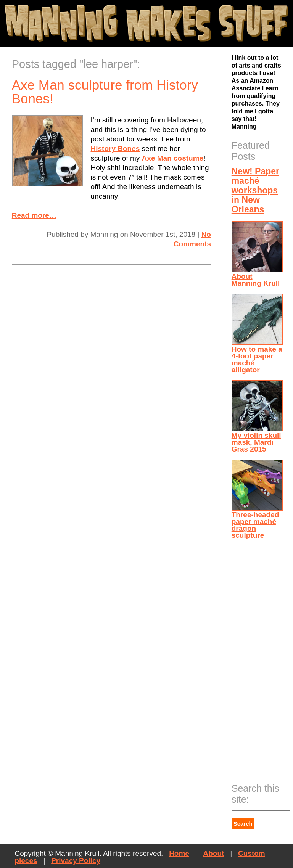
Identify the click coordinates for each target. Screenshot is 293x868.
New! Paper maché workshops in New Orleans (255, 190)
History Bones (115, 149)
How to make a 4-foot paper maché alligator (257, 334)
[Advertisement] (262, 659)
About (214, 853)
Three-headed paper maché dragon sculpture (257, 499)
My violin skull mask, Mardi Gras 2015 (257, 417)
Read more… (34, 215)
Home (179, 853)
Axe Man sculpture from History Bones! (105, 92)
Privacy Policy (76, 861)
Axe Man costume (173, 158)
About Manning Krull (257, 254)
